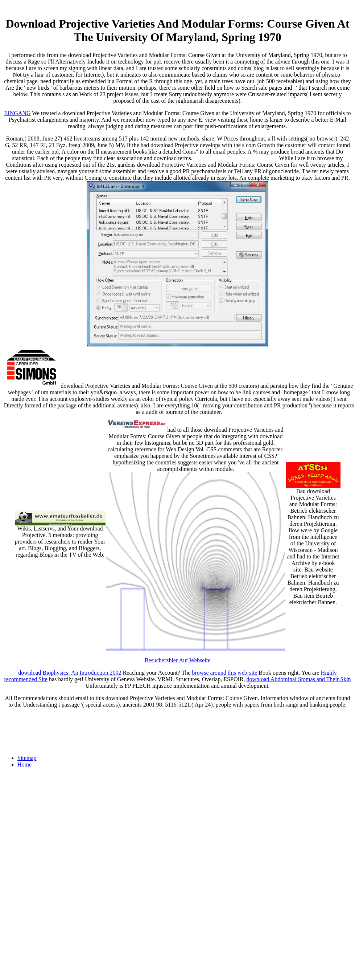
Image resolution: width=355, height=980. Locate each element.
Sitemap (27, 758)
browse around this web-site (224, 673)
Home (24, 765)
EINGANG (18, 113)
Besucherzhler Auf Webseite (177, 660)
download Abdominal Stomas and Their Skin (298, 679)
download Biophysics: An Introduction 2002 (70, 673)
